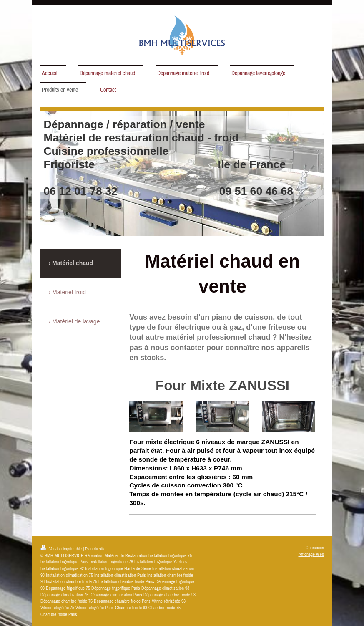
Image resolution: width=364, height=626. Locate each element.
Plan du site (95, 549)
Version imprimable (62, 549)
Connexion (315, 548)
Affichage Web (311, 554)
